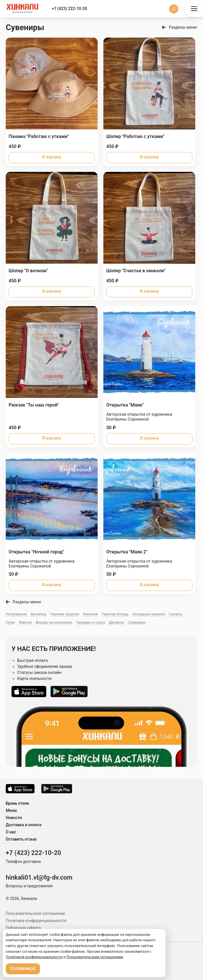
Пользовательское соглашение (35, 913)
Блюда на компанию (54, 622)
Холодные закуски (149, 614)
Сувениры (137, 622)
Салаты (175, 614)
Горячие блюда (115, 614)
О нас (11, 832)
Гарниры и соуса (91, 622)
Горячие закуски (65, 614)
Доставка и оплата (24, 825)
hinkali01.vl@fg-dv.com (39, 877)
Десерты (117, 622)
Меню (11, 810)
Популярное (16, 614)
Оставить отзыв (21, 839)
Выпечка (38, 614)
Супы (10, 622)
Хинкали (90, 614)
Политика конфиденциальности (36, 921)
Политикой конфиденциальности (34, 957)
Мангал (26, 622)
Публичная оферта (23, 928)
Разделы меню (183, 27)
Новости (14, 818)
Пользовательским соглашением (95, 957)
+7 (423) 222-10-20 (70, 9)
